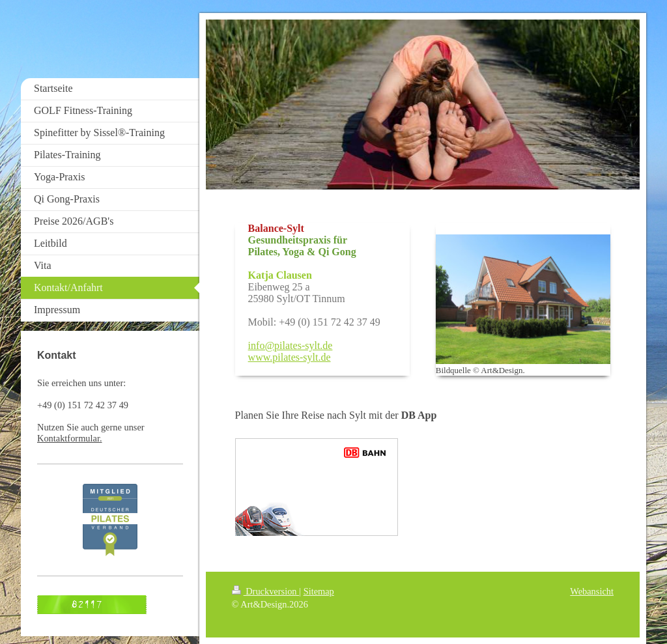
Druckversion (266, 591)
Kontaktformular (68, 438)
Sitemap (319, 591)
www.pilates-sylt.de (290, 357)
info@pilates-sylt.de (291, 345)
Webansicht (592, 591)
